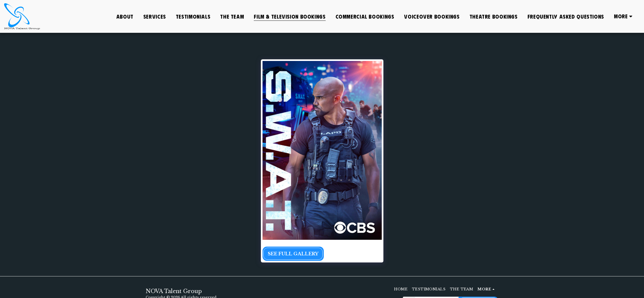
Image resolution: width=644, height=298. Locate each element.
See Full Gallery (293, 254)
